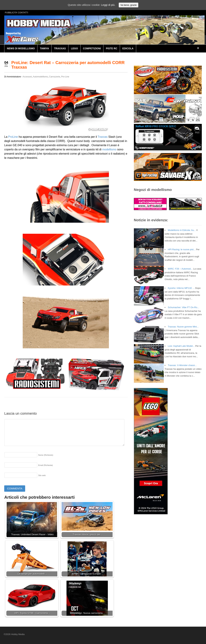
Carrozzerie (55, 77)
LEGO (74, 48)
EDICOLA (128, 48)
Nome (46, 455)
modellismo (109, 149)
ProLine (13, 137)
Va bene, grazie (128, 5)
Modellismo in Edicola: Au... (182, 230)
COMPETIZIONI (92, 48)
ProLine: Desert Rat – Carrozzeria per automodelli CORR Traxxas (68, 65)
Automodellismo (40, 77)
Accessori (27, 77)
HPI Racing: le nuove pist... (182, 249)
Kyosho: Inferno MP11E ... (181, 288)
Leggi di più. (108, 5)
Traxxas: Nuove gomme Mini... (183, 327)
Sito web (42, 475)
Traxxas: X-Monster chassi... (182, 365)
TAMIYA (44, 48)
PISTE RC (112, 48)
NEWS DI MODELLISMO (21, 48)
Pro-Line (65, 77)
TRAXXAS (60, 48)
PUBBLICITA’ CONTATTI (17, 13)
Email (45, 465)
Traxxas (103, 137)
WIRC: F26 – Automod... (180, 269)
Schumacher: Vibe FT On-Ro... (183, 307)
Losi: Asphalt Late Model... (181, 346)
